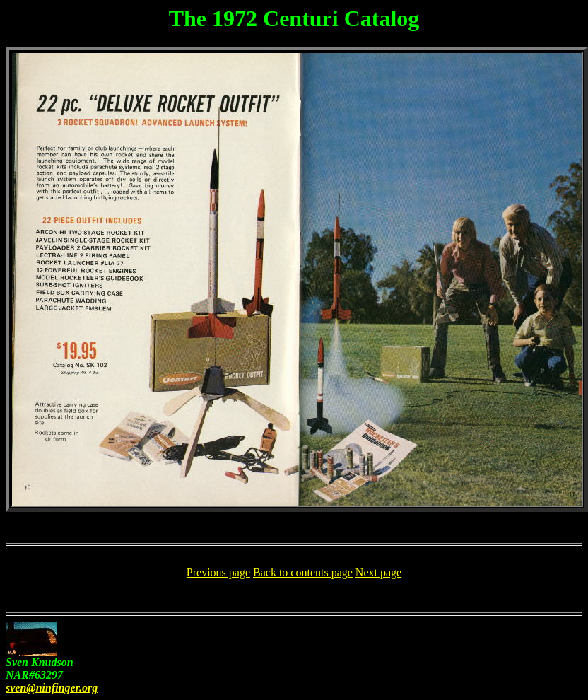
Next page (378, 572)
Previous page (218, 572)
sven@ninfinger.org (52, 688)
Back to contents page (303, 572)
